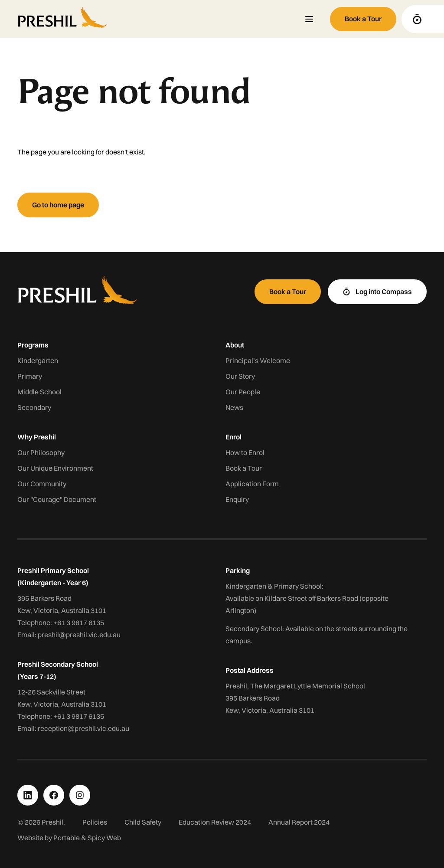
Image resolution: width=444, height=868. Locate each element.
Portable (67, 838)
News (234, 407)
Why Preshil (37, 437)
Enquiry (237, 499)
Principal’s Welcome (258, 360)
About (235, 345)
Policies (95, 822)
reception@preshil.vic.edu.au (83, 728)
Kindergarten (38, 360)
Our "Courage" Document (57, 499)
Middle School (39, 392)
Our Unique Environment (55, 468)
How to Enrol (245, 452)
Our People (243, 392)
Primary (30, 376)
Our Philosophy (41, 452)
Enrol (233, 437)
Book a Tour (244, 468)
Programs (33, 345)
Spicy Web (104, 838)
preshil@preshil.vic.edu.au (79, 635)
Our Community (42, 484)
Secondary (34, 407)
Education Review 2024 (215, 822)
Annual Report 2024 (299, 822)
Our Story (240, 376)
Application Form (252, 484)
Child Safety (143, 822)
